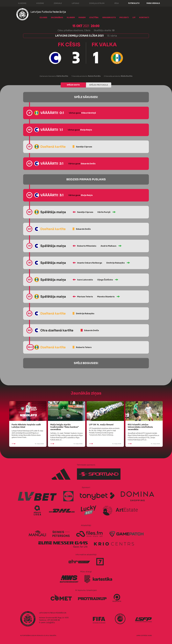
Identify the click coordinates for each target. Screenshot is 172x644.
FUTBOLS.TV (134, 3)
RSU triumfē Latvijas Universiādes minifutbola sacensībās (140, 427)
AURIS (150, 635)
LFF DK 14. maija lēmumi (101, 424)
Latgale (73, 3)
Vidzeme (38, 3)
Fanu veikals (153, 3)
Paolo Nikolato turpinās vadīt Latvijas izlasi (26, 426)
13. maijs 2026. (144, 444)
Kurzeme (20, 3)
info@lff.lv (50, 622)
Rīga (114, 3)
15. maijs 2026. (28, 444)
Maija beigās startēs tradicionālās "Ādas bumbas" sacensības (64, 427)
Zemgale (56, 3)
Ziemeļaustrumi (95, 3)
